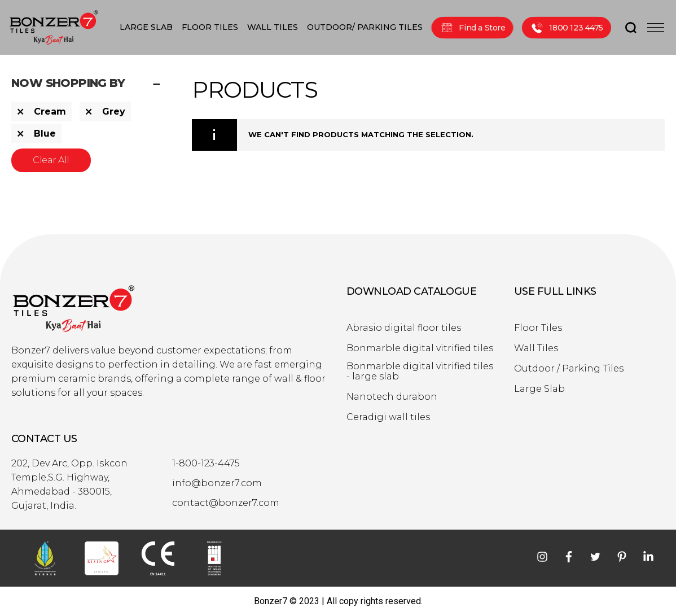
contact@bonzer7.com (226, 503)
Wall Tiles (536, 348)
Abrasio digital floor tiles (404, 328)
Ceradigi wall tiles (388, 417)
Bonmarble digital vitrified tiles (420, 348)
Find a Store (472, 28)
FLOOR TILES (210, 27)
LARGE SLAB (146, 27)
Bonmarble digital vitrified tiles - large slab (420, 372)
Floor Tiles (538, 328)
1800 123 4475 (567, 28)
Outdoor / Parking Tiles (569, 369)
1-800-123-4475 (206, 464)
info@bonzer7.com (217, 483)
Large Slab (539, 389)
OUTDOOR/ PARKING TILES (365, 27)
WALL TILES (273, 27)
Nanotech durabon (392, 397)
